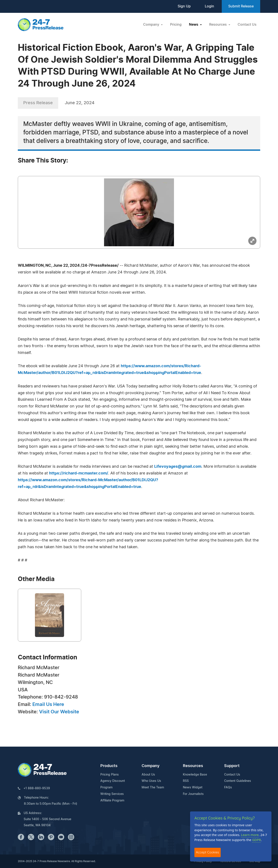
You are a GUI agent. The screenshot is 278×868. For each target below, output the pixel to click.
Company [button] (152, 25)
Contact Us (247, 25)
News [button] (194, 25)
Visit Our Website (59, 712)
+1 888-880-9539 (37, 788)
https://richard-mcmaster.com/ (79, 473)
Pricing (176, 25)
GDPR (256, 840)
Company (151, 766)
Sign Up (184, 6)
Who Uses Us (151, 781)
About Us (148, 775)
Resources (193, 766)
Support (232, 766)
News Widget (193, 788)
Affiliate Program (112, 801)
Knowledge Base (195, 775)
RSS (186, 781)
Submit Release (241, 6)
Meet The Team (153, 788)
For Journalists (193, 794)
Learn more (250, 835)
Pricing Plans (110, 775)
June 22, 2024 (80, 103)
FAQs (228, 788)
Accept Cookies (208, 852)
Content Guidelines (238, 781)
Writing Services (112, 794)
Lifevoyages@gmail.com (178, 467)
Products (109, 766)
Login (209, 6)
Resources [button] (218, 25)
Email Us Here (48, 704)
